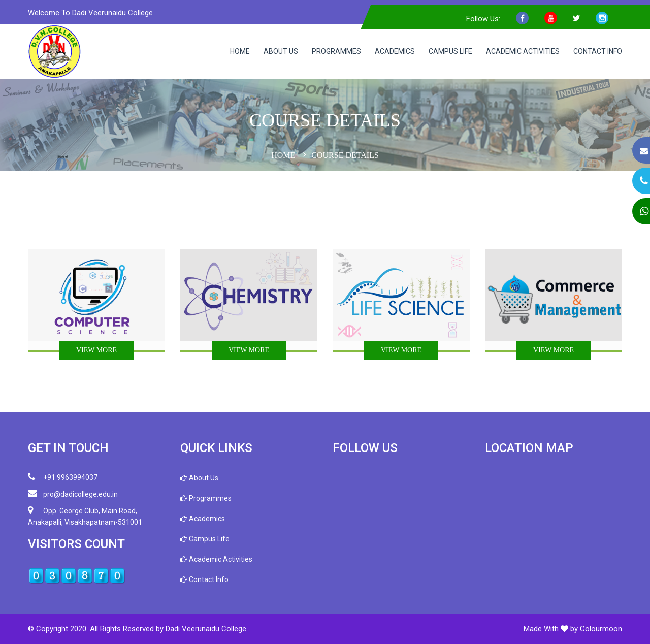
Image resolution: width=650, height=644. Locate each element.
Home (240, 51)
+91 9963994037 (63, 477)
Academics (395, 51)
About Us (281, 51)
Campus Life (450, 51)
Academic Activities (523, 51)
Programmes (336, 51)
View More (96, 350)
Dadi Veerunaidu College (206, 629)
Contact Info (598, 51)
